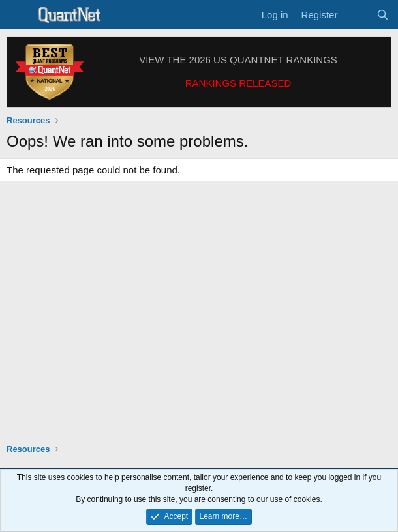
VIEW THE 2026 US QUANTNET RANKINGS (238, 60)
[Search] (383, 15)
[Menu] (18, 15)
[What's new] (357, 15)
